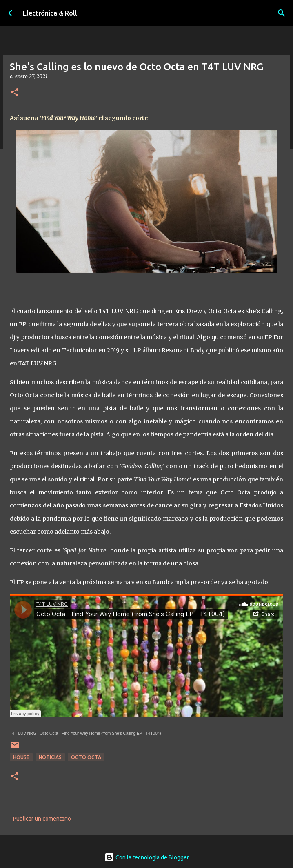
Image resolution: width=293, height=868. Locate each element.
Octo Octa (86, 757)
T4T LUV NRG (23, 733)
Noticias (50, 757)
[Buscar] (282, 13)
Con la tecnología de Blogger (147, 857)
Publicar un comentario (42, 819)
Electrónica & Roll (50, 13)
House (21, 757)
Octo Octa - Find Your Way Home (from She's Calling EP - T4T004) (100, 733)
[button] (15, 93)
